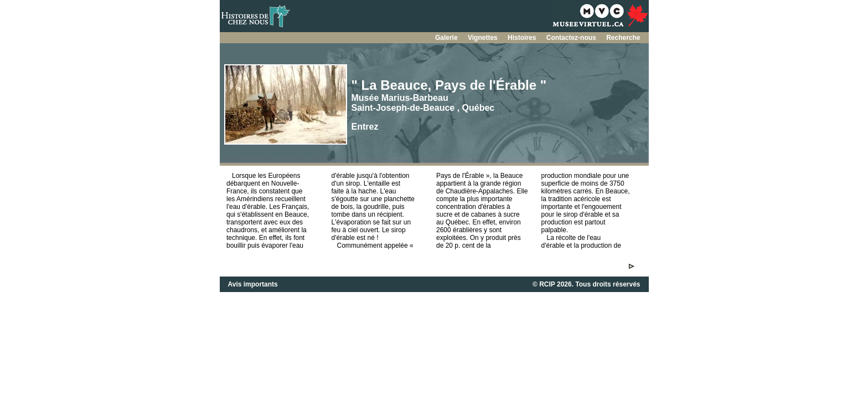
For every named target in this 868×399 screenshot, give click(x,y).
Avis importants (253, 284)
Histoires (523, 38)
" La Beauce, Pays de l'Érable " (449, 85)
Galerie (447, 38)
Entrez (365, 127)
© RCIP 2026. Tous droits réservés (586, 284)
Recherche (623, 38)
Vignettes (484, 38)
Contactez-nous (572, 38)
